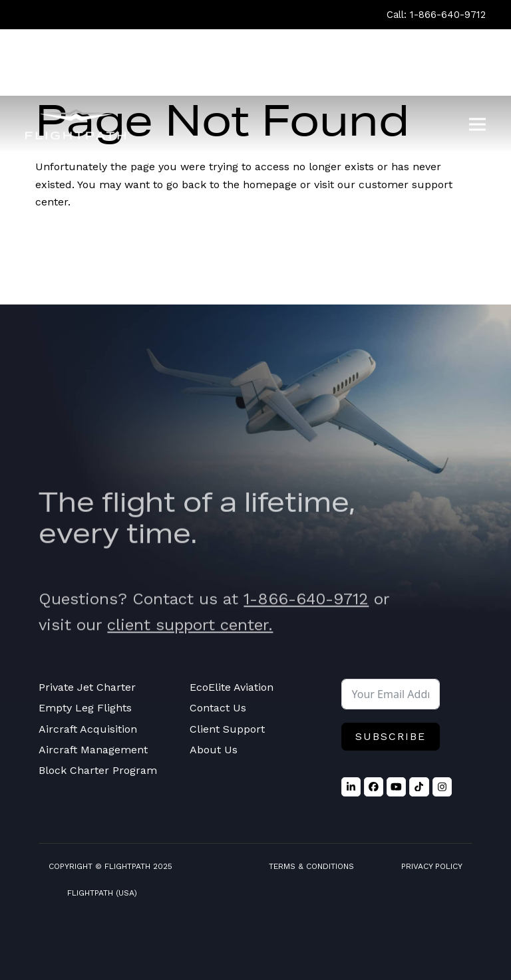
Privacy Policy (432, 866)
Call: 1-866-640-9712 (436, 15)
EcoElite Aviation (232, 687)
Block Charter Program (98, 770)
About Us (214, 750)
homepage (270, 184)
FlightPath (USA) (102, 893)
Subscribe (391, 736)
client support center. (190, 638)
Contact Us (218, 708)
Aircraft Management (93, 750)
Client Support (227, 729)
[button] (477, 125)
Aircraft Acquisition (88, 729)
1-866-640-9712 (306, 611)
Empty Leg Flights (85, 708)
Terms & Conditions (311, 866)
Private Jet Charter (87, 687)
